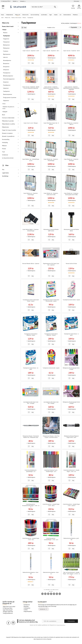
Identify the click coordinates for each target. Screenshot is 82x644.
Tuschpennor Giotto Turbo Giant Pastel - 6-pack (31, 300)
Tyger (51, 15)
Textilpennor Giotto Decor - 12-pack (31, 369)
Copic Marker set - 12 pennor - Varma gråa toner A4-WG (71, 194)
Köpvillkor (26, 606)
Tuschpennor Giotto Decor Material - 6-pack (31, 335)
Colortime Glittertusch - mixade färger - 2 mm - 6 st (71, 471)
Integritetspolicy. (61, 625)
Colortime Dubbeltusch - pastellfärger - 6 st (31, 471)
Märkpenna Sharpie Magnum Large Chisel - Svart (71, 437)
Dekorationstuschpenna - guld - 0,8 (71, 539)
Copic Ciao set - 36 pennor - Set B (31, 51)
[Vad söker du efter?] (44, 7)
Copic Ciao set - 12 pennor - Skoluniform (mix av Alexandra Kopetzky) (51, 88)
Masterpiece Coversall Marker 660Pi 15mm (51, 230)
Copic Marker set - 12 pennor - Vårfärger (71, 160)
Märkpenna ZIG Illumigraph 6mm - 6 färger (71, 369)
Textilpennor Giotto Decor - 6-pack (71, 335)
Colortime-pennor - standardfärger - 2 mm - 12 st (51, 539)
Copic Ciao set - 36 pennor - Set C (51, 51)
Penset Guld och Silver (71, 264)
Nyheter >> (15, 1)
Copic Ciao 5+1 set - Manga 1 (31, 123)
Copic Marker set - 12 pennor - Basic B (71, 124)
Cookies (26, 610)
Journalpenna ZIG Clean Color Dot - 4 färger (51, 403)
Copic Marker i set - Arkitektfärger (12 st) (31, 160)
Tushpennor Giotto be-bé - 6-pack (51, 368)
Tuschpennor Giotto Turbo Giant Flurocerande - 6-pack (51, 300)
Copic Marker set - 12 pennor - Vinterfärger (31, 194)
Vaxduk (56, 15)
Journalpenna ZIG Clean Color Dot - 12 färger (31, 403)
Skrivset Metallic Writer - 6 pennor (31, 264)
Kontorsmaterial (67, 15)
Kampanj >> (23, 1)
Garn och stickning (35, 15)
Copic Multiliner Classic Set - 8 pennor (51, 124)
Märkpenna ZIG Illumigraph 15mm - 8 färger (71, 403)
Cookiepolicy (27, 608)
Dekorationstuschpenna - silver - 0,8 (31, 573)
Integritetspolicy (28, 611)
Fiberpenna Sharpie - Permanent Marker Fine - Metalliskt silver (31, 437)
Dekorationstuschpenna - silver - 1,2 (51, 573)
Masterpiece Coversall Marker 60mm (71, 230)
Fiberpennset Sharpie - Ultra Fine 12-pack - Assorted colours (51, 437)
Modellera (75, 15)
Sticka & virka (25, 15)
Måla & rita (18, 15)
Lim (60, 15)
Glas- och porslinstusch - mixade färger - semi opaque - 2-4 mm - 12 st (71, 574)
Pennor (79, 23)
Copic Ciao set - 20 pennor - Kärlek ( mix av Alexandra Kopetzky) (31, 87)
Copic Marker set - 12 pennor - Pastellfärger (51, 160)
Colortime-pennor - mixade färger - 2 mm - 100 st (51, 505)
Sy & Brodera (44, 15)
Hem (2, 18)
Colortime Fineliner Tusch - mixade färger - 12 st (51, 471)
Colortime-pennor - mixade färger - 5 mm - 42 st (31, 539)
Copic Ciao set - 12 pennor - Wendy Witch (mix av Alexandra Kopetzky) (71, 88)
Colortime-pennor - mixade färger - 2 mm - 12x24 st (71, 505)
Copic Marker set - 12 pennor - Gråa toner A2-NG (51, 194)
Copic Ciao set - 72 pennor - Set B (71, 51)
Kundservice (27, 605)
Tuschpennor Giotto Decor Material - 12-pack (51, 335)
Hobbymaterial (9, 15)
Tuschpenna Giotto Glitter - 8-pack (71, 300)
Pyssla (2, 15)
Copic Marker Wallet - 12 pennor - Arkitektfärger (31, 230)
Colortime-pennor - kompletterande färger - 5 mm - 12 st (31, 505)
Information (76, 1)
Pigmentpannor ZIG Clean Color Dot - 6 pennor (51, 264)
